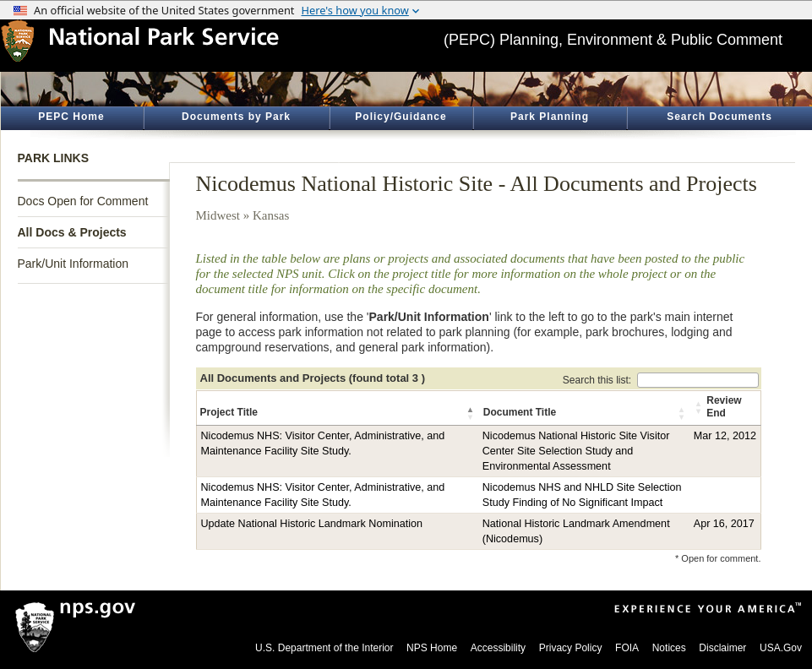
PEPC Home (71, 117)
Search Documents (719, 117)
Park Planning (550, 117)
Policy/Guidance (401, 117)
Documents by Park (236, 117)
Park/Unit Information (74, 264)
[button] (471, 413)
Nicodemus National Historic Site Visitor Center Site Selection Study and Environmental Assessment (576, 451)
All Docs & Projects (72, 232)
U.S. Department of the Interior (324, 648)
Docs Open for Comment (83, 201)
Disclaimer (722, 648)
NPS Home (432, 648)
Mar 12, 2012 (725, 436)
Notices (669, 648)
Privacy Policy (571, 648)
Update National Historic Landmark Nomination (312, 524)
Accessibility (498, 648)
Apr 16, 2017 (724, 524)
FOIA (627, 648)
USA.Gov (781, 648)
